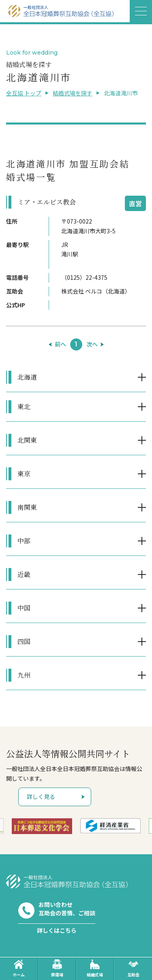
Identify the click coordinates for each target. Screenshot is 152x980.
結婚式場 (95, 968)
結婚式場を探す (73, 93)
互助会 (133, 968)
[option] (42, 826)
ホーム (19, 968)
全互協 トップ (24, 93)
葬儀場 (57, 968)
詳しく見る (41, 796)
